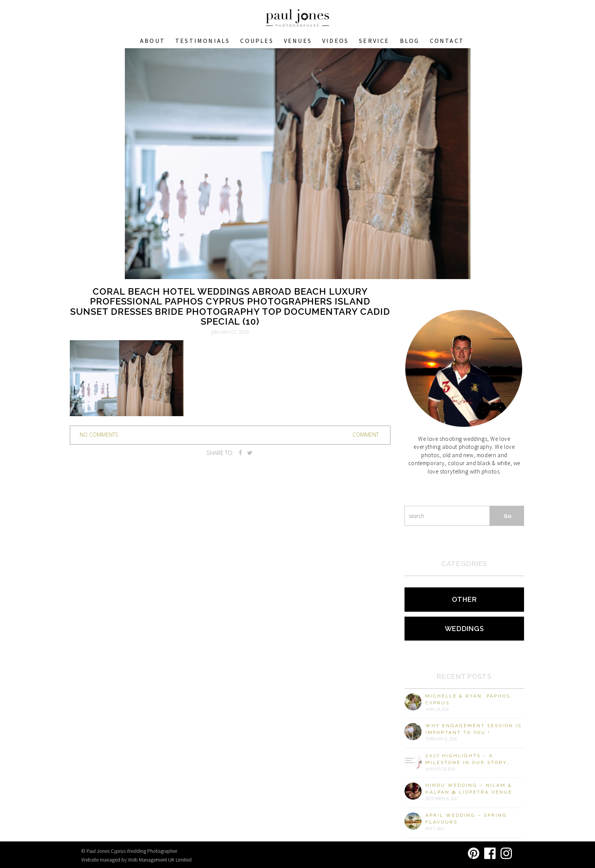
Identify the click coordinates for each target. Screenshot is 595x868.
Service (374, 41)
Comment (366, 435)
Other (464, 599)
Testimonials (203, 41)
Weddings (464, 629)
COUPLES (257, 41)
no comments (99, 435)
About (153, 41)
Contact (447, 41)
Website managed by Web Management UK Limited (136, 860)
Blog (410, 41)
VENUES (298, 41)
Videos (335, 41)
